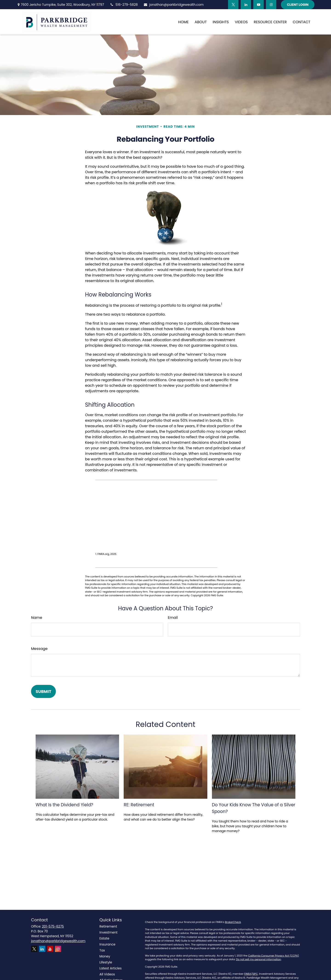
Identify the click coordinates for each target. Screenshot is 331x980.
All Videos (107, 974)
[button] (183, 22)
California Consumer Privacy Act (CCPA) (274, 956)
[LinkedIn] (246, 5)
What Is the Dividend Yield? (64, 805)
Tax (102, 950)
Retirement (108, 926)
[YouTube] (258, 5)
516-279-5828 (124, 5)
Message (39, 649)
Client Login (298, 5)
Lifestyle (106, 962)
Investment (109, 932)
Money (105, 956)
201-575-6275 (53, 926)
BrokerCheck (233, 922)
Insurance (108, 944)
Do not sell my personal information (258, 959)
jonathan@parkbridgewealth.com (174, 5)
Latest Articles (111, 968)
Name (37, 618)
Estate (104, 938)
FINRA (248, 974)
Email (173, 618)
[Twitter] (233, 5)
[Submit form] (43, 691)
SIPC (255, 974)
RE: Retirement (139, 805)
